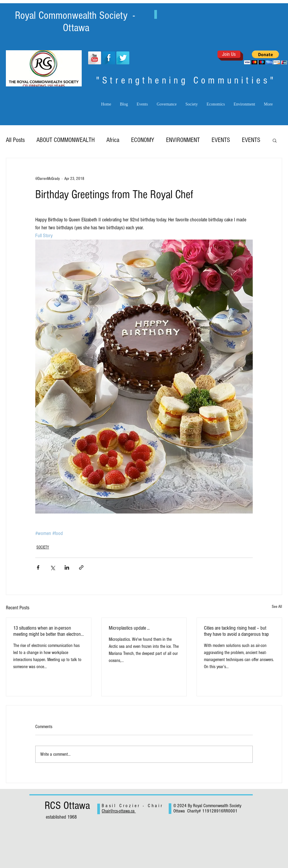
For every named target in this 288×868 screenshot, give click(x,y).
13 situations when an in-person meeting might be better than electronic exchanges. (48, 631)
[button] (266, 57)
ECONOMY (143, 140)
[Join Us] (229, 54)
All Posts (15, 140)
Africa (113, 140)
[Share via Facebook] (38, 567)
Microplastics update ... (129, 628)
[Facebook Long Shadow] (109, 58)
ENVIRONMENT (183, 140)
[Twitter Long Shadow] (123, 58)
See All (277, 607)
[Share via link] (81, 567)
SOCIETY (43, 547)
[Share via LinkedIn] (67, 567)
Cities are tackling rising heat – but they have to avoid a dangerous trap (236, 631)
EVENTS (221, 140)
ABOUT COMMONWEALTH (66, 140)
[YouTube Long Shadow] (95, 58)
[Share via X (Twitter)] (52, 567)
